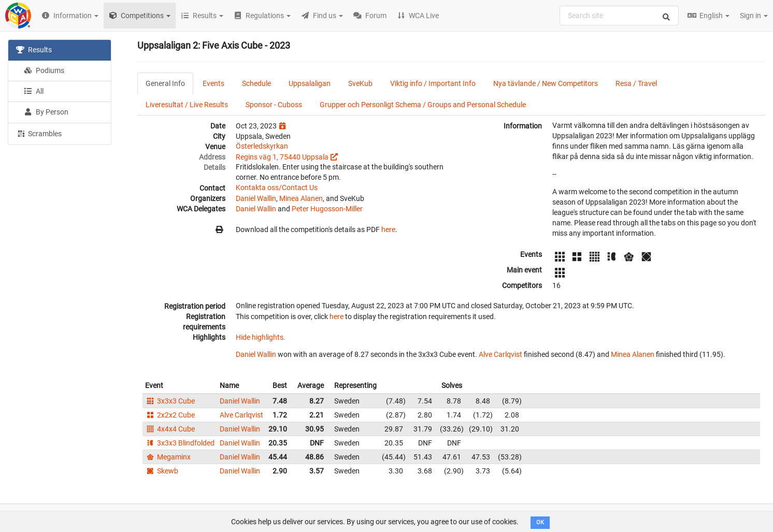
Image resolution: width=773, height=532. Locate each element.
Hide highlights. (261, 337)
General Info (165, 83)
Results (34, 50)
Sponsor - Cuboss (274, 105)
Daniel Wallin (256, 198)
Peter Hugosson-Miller (327, 209)
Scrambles (39, 133)
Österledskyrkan (262, 146)
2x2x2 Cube (170, 415)
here (388, 229)
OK (540, 522)
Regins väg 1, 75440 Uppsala (282, 157)
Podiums (44, 70)
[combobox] (619, 16)
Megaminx (168, 457)
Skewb (162, 471)
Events (213, 83)
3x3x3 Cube (170, 401)
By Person (46, 112)
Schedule (256, 83)
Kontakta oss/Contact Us (277, 188)
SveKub (360, 83)
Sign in (754, 16)
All (34, 91)
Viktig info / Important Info (433, 83)
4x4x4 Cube (170, 429)
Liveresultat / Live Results (187, 105)
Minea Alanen (301, 198)
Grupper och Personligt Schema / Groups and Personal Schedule (423, 105)
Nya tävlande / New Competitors (546, 83)
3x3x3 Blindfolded (180, 443)
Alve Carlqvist (500, 354)
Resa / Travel (636, 83)
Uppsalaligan (310, 83)
